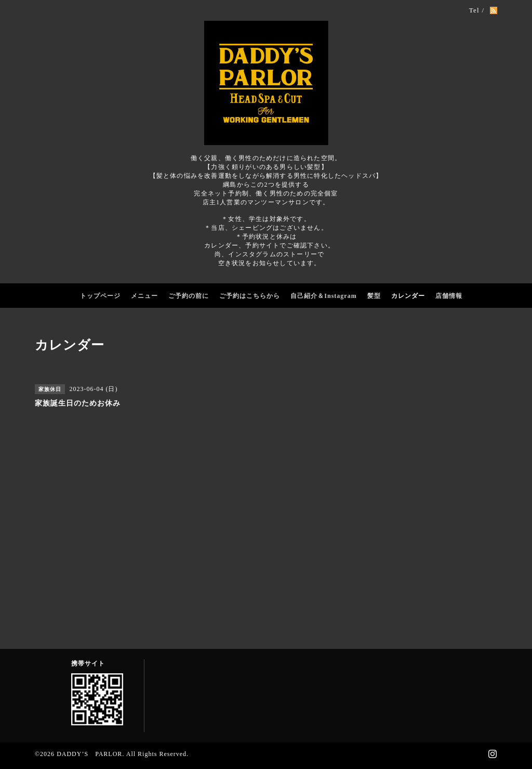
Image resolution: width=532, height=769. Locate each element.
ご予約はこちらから (250, 296)
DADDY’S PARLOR (89, 754)
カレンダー (408, 296)
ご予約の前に (189, 296)
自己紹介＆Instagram (323, 296)
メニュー (144, 296)
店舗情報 (449, 296)
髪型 (374, 296)
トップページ (100, 296)
